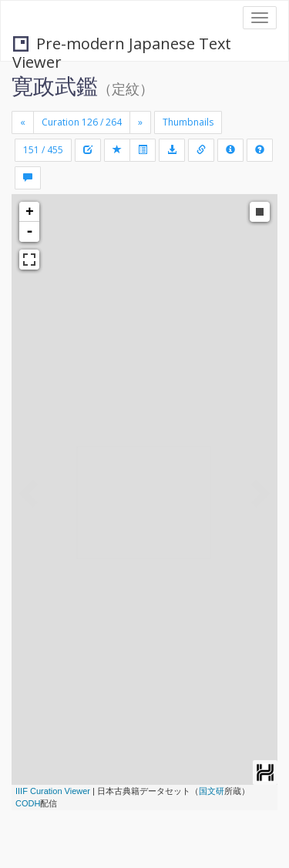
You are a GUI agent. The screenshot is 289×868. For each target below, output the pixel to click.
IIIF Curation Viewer (53, 791)
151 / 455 (43, 150)
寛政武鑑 (55, 85)
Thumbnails (188, 122)
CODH (28, 803)
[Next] (140, 122)
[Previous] (23, 122)
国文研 (212, 791)
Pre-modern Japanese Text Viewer (122, 45)
